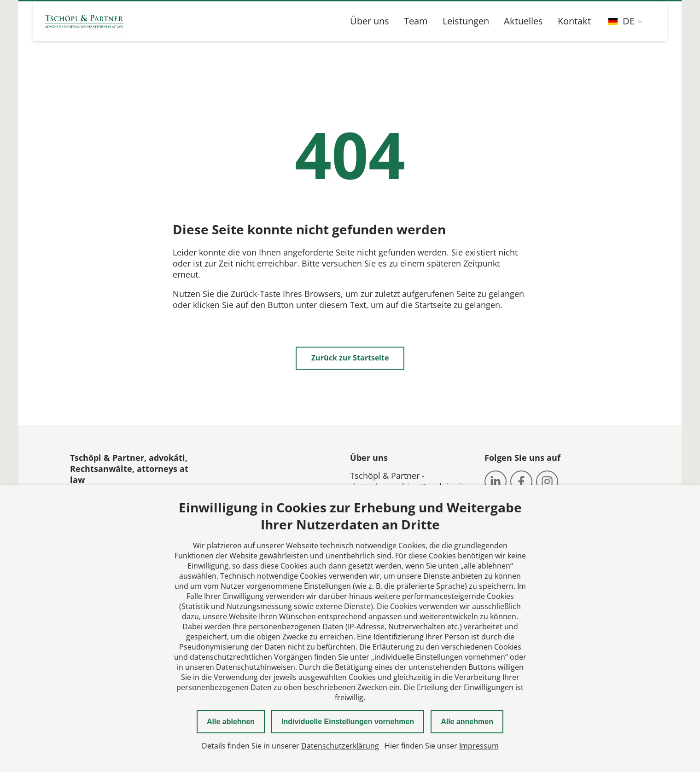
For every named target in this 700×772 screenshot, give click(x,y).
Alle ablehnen (231, 722)
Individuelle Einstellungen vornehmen (348, 722)
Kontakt (574, 21)
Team (416, 21)
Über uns (370, 21)
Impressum (479, 746)
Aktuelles (523, 21)
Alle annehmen (467, 722)
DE (621, 21)
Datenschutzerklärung (340, 746)
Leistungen (466, 21)
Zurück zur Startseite (350, 358)
